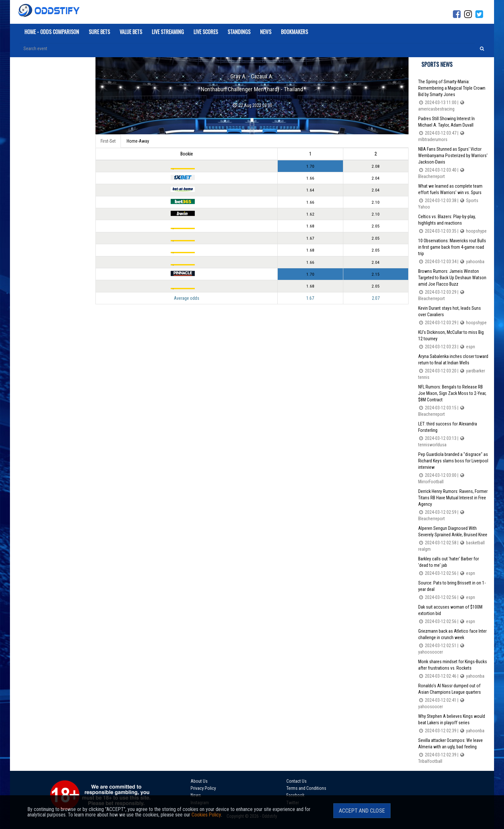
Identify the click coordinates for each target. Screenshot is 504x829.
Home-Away (138, 141)
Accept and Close (362, 811)
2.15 (376, 273)
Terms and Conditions (211, 787)
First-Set (108, 141)
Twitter (282, 793)
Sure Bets (99, 32)
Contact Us (286, 780)
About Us (199, 780)
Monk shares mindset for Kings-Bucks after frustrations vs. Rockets (454, 669)
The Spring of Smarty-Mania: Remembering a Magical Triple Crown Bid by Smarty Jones (454, 96)
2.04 (376, 178)
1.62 (312, 214)
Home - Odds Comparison (52, 32)
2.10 (376, 202)
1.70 (312, 166)
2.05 (376, 226)
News (266, 32)
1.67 (312, 237)
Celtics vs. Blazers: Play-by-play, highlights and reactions (454, 224)
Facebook (371, 787)
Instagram (200, 793)
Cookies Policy (206, 815)
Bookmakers (294, 32)
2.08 (376, 166)
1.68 (312, 226)
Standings (239, 32)
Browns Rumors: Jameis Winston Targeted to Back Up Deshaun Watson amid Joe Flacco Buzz (454, 285)
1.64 (312, 190)
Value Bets (131, 32)
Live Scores (206, 32)
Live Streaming (168, 32)
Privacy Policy (374, 780)
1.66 (312, 178)
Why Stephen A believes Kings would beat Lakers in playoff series (454, 724)
